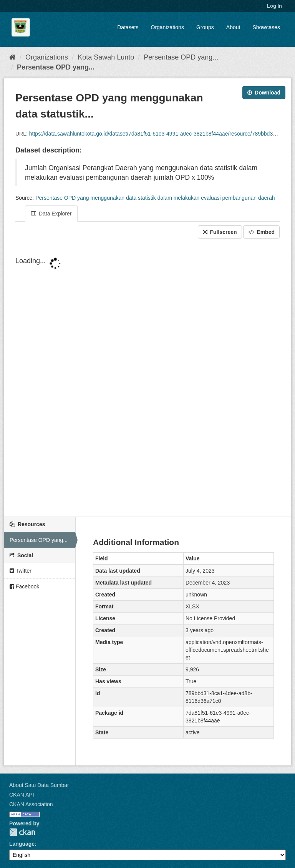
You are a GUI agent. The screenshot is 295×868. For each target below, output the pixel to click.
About (233, 27)
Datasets (128, 27)
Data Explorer (51, 214)
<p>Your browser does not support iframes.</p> (147, 378)
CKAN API (22, 795)
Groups (205, 27)
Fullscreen (220, 232)
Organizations (167, 27)
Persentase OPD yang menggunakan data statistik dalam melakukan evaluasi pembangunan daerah (155, 198)
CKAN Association (31, 804)
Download (264, 93)
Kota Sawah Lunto (106, 57)
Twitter (21, 571)
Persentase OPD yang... (181, 57)
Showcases (266, 27)
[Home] (12, 57)
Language (22, 844)
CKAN (22, 832)
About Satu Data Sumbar (39, 785)
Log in (274, 6)
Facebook (24, 586)
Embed (261, 232)
